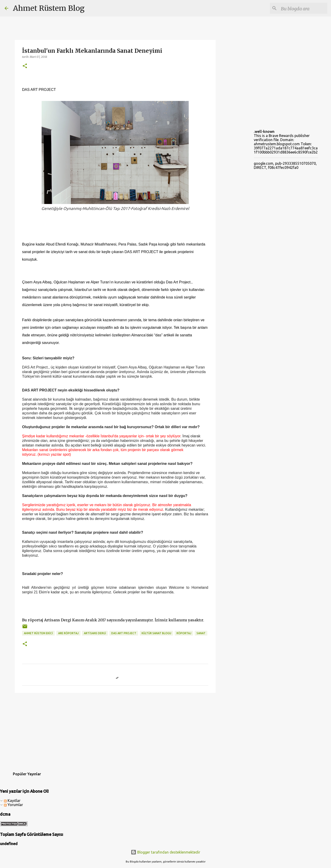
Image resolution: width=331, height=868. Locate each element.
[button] (25, 66)
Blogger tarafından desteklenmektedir (165, 852)
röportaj (184, 633)
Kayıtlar (12, 801)
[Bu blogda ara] (303, 8)
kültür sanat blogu (156, 633)
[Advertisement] (115, 732)
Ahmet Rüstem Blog (49, 8)
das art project (124, 633)
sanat (201, 633)
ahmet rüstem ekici (38, 633)
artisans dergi (95, 633)
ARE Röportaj (68, 633)
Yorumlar (13, 805)
